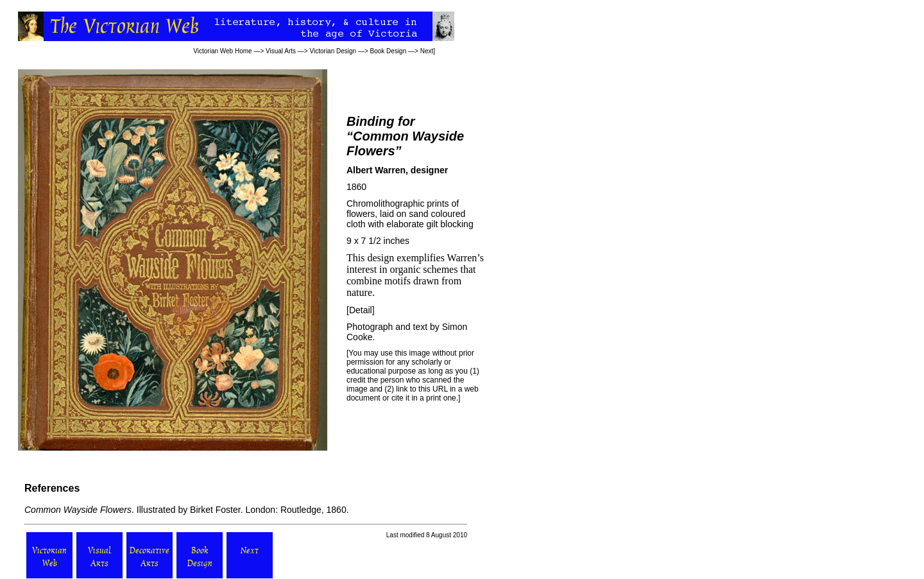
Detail (361, 310)
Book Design (389, 51)
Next (427, 51)
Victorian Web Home (222, 51)
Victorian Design (333, 51)
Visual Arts (281, 51)
